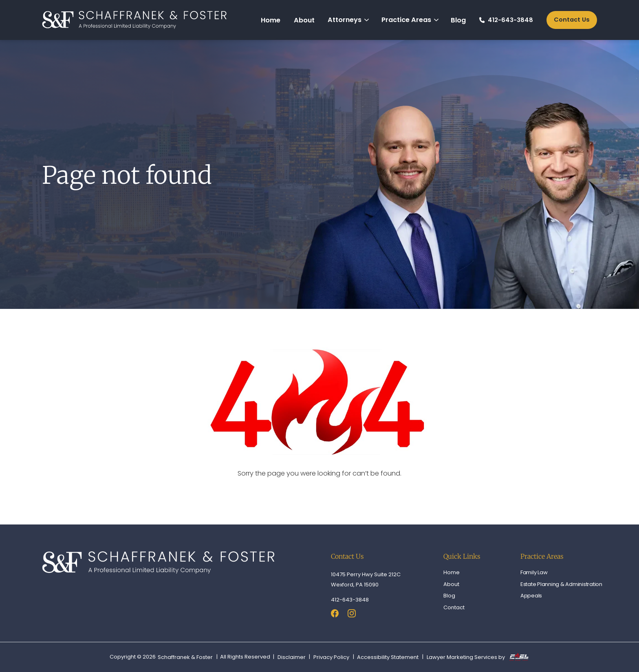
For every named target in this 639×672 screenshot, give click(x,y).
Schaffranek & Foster (185, 657)
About (304, 20)
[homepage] (134, 20)
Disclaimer (292, 657)
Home (271, 20)
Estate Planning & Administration (561, 584)
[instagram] (352, 615)
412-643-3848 (506, 20)
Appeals (531, 596)
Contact (454, 607)
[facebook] (335, 615)
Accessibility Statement (388, 657)
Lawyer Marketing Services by (478, 657)
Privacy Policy (331, 657)
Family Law (534, 572)
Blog (458, 20)
